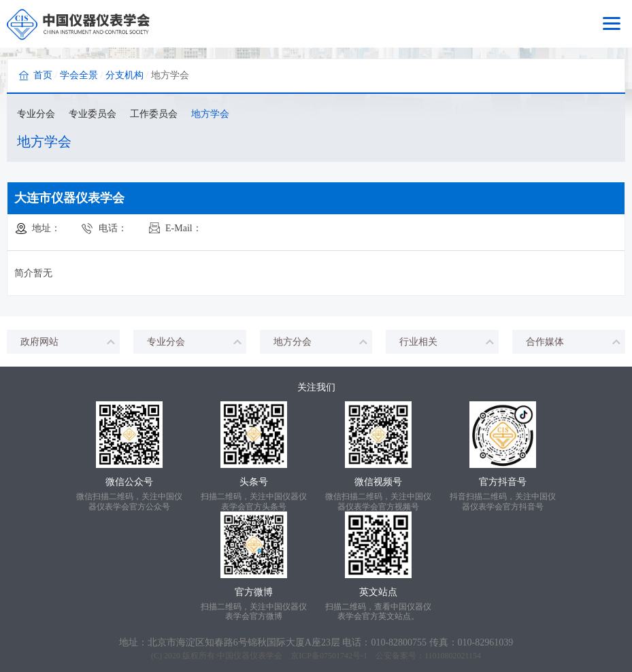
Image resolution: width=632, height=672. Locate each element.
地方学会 (210, 114)
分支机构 (124, 75)
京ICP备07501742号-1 (329, 656)
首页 (43, 75)
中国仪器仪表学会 (250, 656)
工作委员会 (154, 114)
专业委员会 (93, 114)
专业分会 (36, 114)
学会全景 (79, 75)
